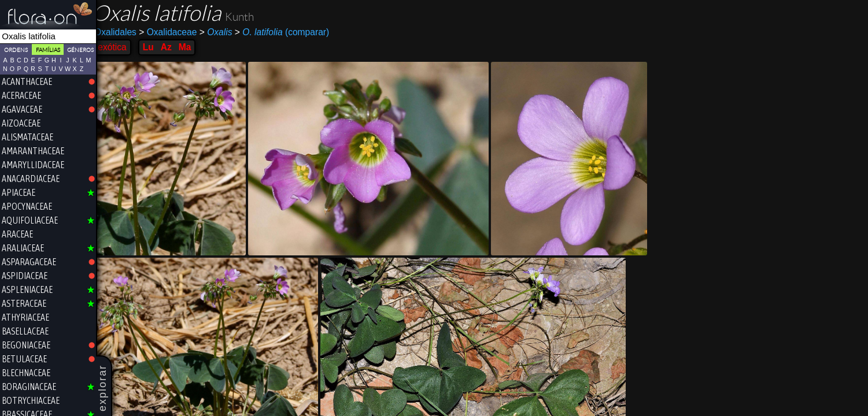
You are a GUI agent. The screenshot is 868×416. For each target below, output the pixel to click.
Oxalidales (123, 32)
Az (173, 47)
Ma (193, 47)
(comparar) (289, 32)
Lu (155, 47)
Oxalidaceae (175, 32)
